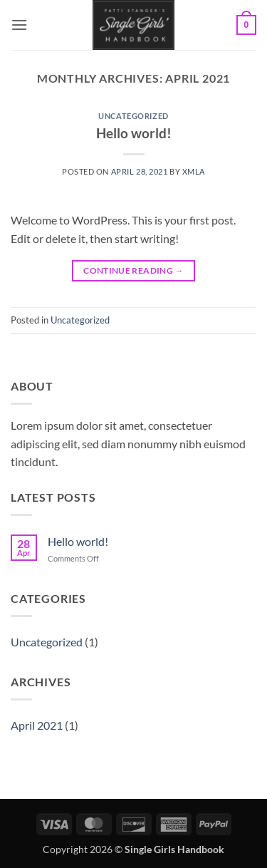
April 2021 (37, 725)
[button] (19, 25)
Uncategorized (133, 116)
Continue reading (133, 270)
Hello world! (134, 133)
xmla (194, 171)
